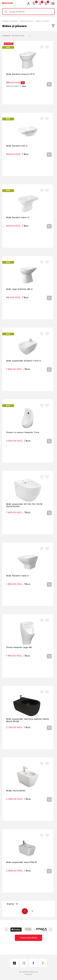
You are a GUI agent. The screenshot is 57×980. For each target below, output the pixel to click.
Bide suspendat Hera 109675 (21, 874)
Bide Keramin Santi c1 (18, 229)
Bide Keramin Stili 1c (17, 158)
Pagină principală (10, 21)
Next (51, 929)
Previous (6, 929)
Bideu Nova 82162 (16, 803)
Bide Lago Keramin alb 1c (20, 301)
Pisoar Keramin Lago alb (19, 659)
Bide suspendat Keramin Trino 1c (24, 373)
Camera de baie (27, 21)
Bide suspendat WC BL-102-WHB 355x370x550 (24, 517)
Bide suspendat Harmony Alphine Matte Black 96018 (28, 732)
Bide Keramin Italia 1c (17, 588)
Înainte (12, 904)
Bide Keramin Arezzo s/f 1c (20, 86)
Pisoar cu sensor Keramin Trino (23, 444)
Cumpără (49, 96)
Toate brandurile (28, 938)
